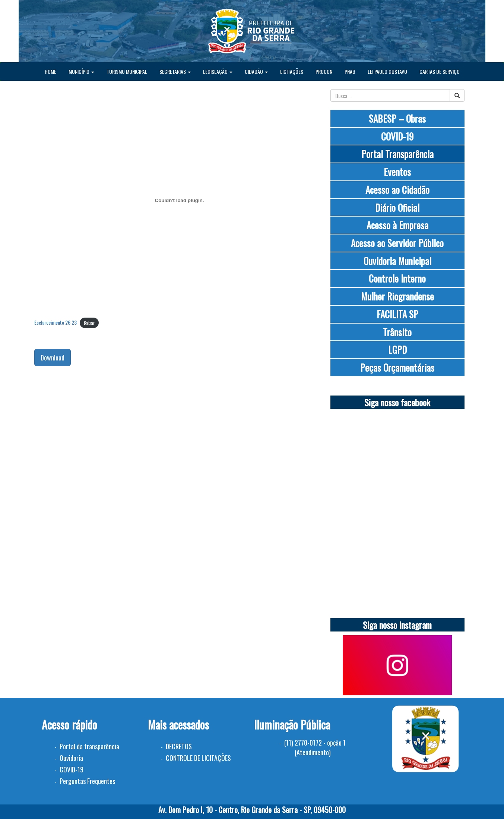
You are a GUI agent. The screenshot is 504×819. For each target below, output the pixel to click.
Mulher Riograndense (397, 296)
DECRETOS (179, 746)
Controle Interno (397, 278)
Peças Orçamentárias (397, 367)
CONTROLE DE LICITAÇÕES (198, 758)
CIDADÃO (256, 71)
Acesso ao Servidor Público (397, 243)
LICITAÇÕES (292, 71)
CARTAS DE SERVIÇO (440, 71)
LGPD (397, 349)
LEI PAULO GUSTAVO (387, 71)
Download (53, 357)
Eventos (397, 172)
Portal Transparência (397, 154)
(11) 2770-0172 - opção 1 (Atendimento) (315, 747)
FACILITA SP (397, 314)
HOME (50, 71)
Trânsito (397, 332)
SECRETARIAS (175, 71)
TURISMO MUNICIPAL (127, 71)
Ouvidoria (71, 758)
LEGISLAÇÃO (218, 71)
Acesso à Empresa (397, 225)
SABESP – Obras (397, 118)
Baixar (89, 323)
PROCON (324, 71)
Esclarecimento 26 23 (56, 322)
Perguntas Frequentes (87, 781)
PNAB (350, 71)
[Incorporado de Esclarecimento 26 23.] (180, 200)
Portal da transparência (89, 746)
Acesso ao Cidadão (397, 190)
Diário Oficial (397, 207)
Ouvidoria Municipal (397, 261)
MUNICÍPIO (81, 71)
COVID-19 (397, 136)
